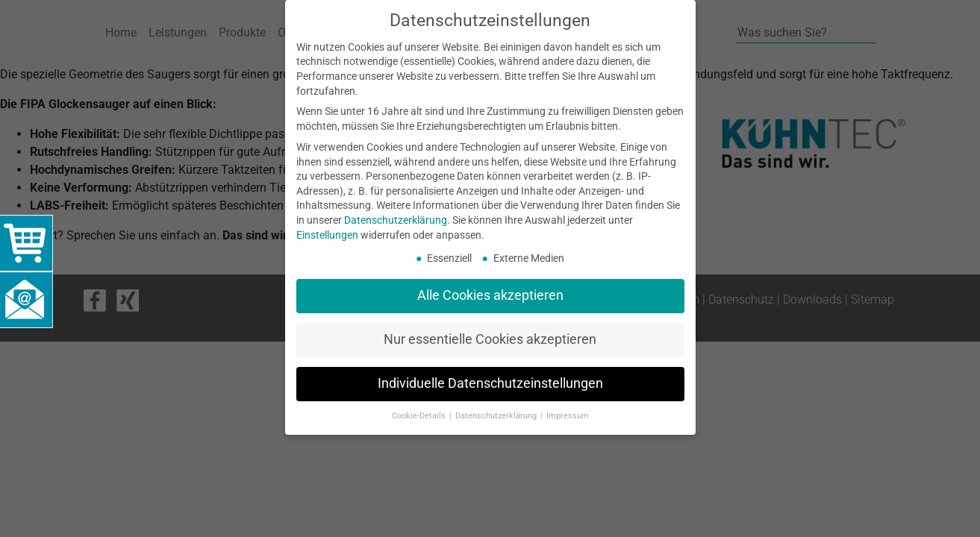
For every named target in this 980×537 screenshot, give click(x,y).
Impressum (568, 416)
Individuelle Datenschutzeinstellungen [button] (490, 383)
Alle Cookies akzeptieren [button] (490, 295)
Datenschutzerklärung (396, 220)
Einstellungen (327, 235)
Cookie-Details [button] (420, 416)
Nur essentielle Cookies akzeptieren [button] (490, 339)
